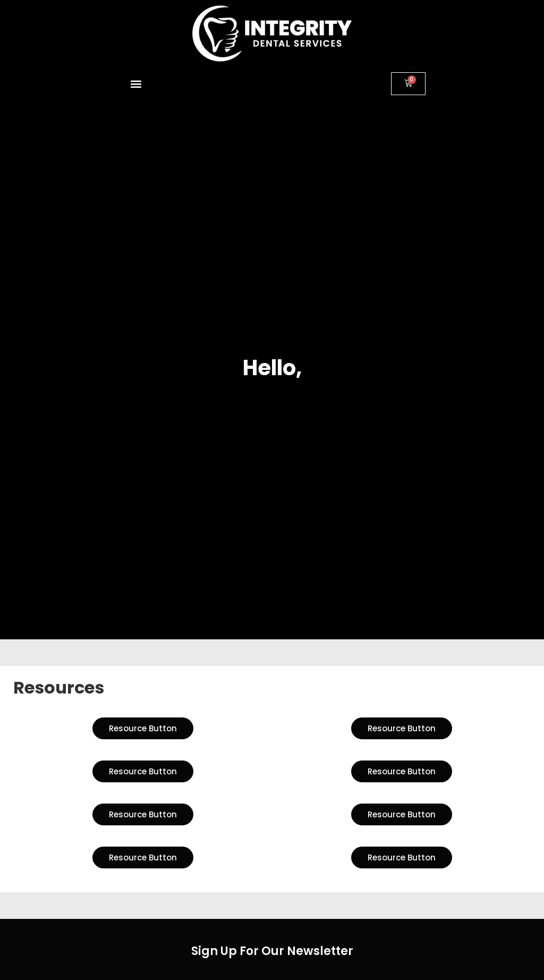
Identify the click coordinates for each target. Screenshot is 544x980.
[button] (136, 84)
